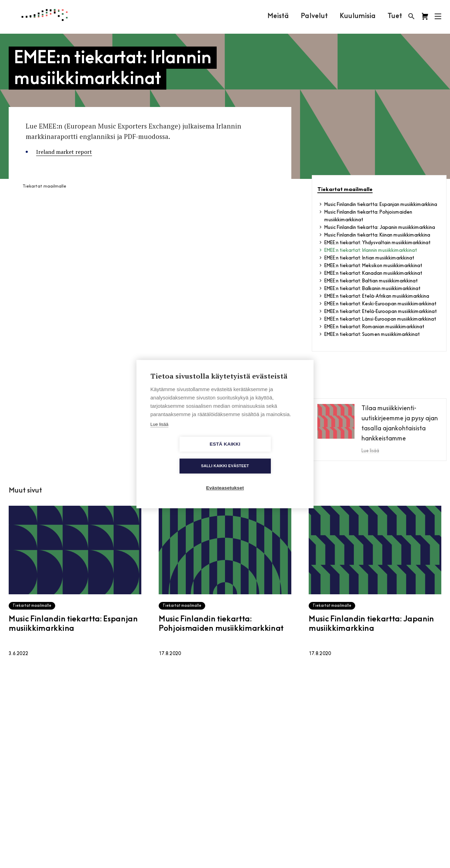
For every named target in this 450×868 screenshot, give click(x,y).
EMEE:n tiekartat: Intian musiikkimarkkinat (369, 258)
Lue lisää (159, 435)
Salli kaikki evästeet (265, 455)
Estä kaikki (185, 455)
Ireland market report (64, 152)
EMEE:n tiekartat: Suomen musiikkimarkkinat (372, 335)
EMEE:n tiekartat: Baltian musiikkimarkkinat (371, 281)
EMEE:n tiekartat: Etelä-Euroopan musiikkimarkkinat (381, 312)
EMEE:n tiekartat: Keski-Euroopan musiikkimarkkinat (380, 304)
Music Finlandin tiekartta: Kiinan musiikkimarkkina (377, 235)
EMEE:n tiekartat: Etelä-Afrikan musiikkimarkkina (377, 296)
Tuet (394, 16)
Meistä (278, 16)
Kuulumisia (357, 16)
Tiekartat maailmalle (44, 187)
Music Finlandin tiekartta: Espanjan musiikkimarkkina (381, 205)
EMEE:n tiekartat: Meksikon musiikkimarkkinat (373, 266)
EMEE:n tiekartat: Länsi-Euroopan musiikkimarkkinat (380, 319)
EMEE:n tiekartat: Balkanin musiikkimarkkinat (372, 289)
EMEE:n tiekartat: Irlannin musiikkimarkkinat (371, 251)
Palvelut (314, 16)
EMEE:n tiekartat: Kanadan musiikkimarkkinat (373, 274)
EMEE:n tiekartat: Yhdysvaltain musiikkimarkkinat (377, 243)
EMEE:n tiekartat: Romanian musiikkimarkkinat (374, 327)
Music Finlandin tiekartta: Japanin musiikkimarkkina (380, 228)
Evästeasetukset (225, 477)
